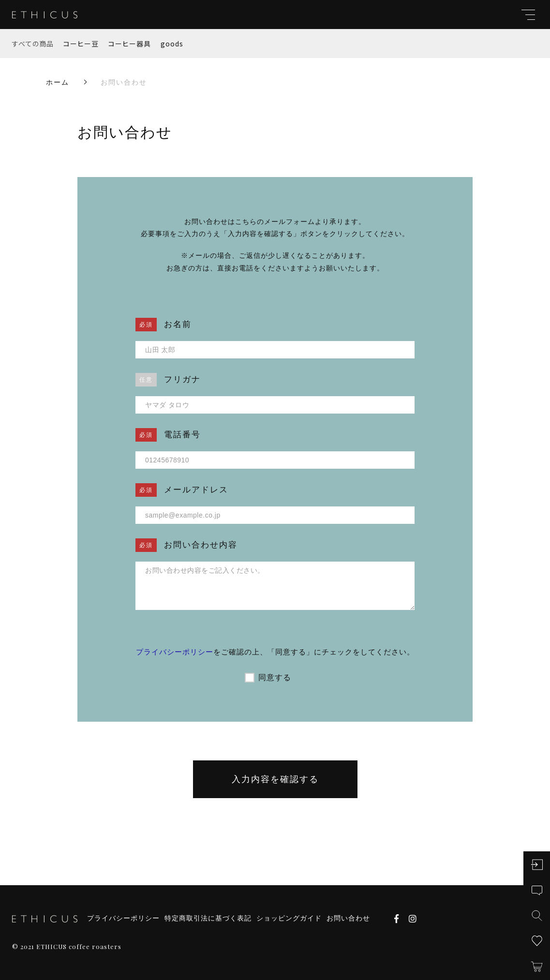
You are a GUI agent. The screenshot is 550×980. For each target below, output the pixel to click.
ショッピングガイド (289, 918)
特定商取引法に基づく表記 (208, 918)
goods (172, 44)
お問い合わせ (348, 918)
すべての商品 (33, 44)
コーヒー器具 (130, 44)
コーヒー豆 (81, 44)
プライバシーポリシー (175, 652)
